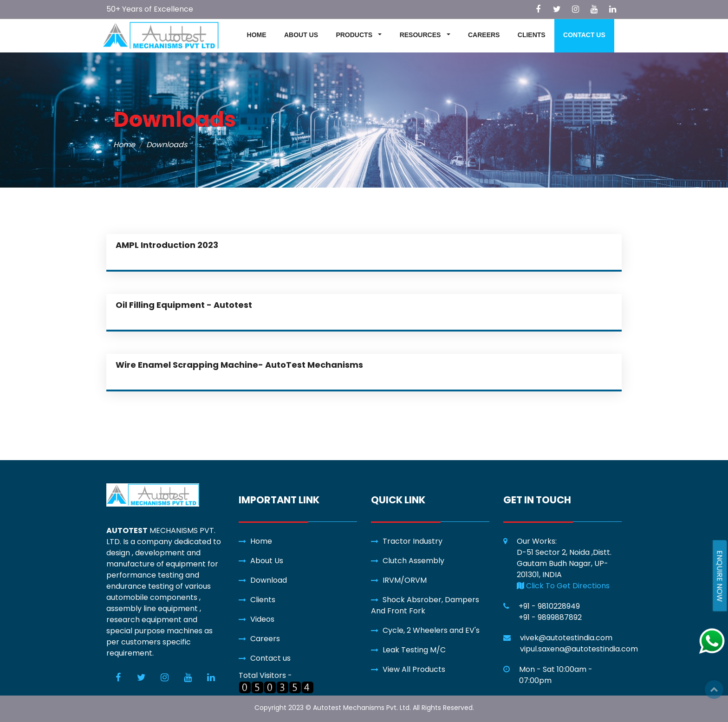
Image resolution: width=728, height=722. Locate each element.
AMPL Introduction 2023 (167, 245)
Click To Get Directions (563, 586)
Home (124, 145)
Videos (262, 619)
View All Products (414, 669)
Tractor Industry (413, 541)
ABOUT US (301, 35)
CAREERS (484, 35)
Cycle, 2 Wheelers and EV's (431, 630)
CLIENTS (532, 35)
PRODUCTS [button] (355, 35)
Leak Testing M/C (414, 650)
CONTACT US (584, 35)
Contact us (270, 658)
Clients (263, 600)
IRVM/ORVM (405, 580)
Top (714, 689)
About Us (267, 561)
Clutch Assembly (413, 561)
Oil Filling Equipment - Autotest (184, 305)
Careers (265, 639)
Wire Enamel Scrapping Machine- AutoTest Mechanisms (239, 365)
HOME (257, 35)
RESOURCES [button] (421, 35)
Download (269, 580)
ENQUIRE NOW (719, 576)
